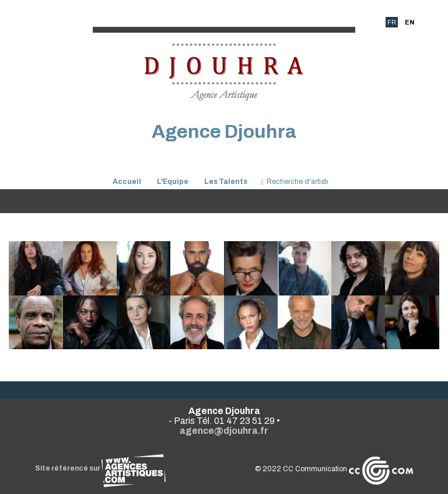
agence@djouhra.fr (224, 431)
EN (409, 22)
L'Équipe (173, 182)
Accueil (127, 182)
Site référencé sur (100, 468)
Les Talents (226, 182)
